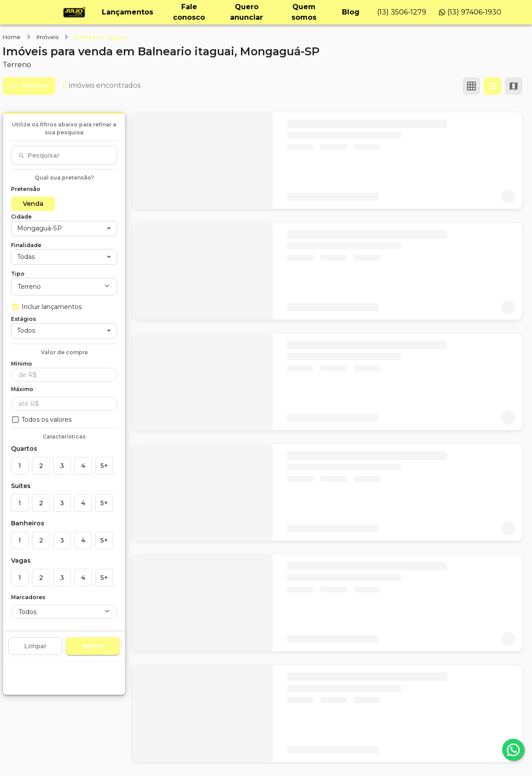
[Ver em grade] (471, 86)
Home (12, 37)
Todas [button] (26, 257)
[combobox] (64, 155)
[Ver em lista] (492, 86)
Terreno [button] (29, 287)
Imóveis (47, 37)
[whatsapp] (513, 750)
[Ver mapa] (514, 86)
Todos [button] (26, 331)
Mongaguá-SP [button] (40, 228)
